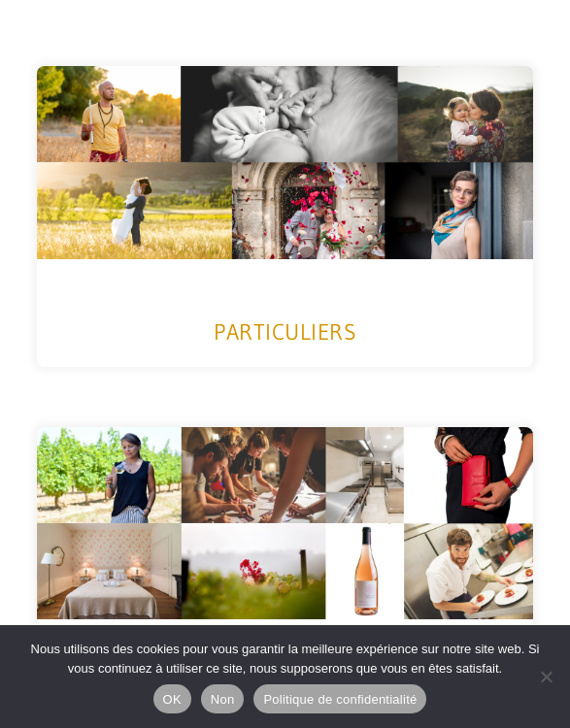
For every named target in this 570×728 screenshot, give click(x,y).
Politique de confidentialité (340, 699)
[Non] (546, 677)
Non (223, 699)
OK (172, 699)
